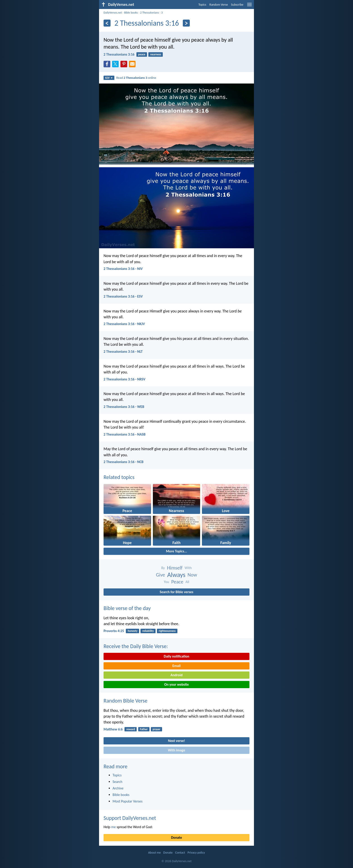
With (188, 568)
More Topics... (176, 551)
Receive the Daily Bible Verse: (136, 646)
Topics (202, 5)
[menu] (249, 6)
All (187, 582)
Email (177, 666)
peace (142, 54)
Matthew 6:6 (113, 729)
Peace (177, 582)
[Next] (186, 23)
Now (192, 575)
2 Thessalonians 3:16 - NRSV (124, 379)
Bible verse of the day (127, 608)
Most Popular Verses (128, 801)
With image (177, 750)
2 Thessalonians (149, 12)
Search (118, 782)
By (163, 568)
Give (161, 575)
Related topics (119, 477)
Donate (176, 837)
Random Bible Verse (126, 701)
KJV (109, 78)
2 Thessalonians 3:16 (119, 54)
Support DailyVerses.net (130, 818)
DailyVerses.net (113, 12)
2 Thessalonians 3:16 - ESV (123, 296)
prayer (157, 729)
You (166, 582)
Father (144, 729)
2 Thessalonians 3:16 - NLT (123, 351)
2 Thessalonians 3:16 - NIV (123, 269)
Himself (175, 568)
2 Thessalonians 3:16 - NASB (124, 434)
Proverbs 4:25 (114, 631)
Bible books (131, 12)
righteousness (167, 631)
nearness (156, 54)
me (114, 827)
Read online (136, 78)
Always (176, 575)
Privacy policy (196, 853)
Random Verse (219, 5)
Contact (180, 853)
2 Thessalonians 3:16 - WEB (124, 407)
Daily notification (176, 656)
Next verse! (176, 741)
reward (131, 729)
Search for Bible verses (176, 592)
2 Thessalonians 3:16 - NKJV (124, 324)
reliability (148, 631)
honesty (132, 631)
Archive (118, 788)
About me (154, 853)
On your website (177, 684)
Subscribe (237, 5)
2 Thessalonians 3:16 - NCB (123, 462)
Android (176, 675)
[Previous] (107, 23)
